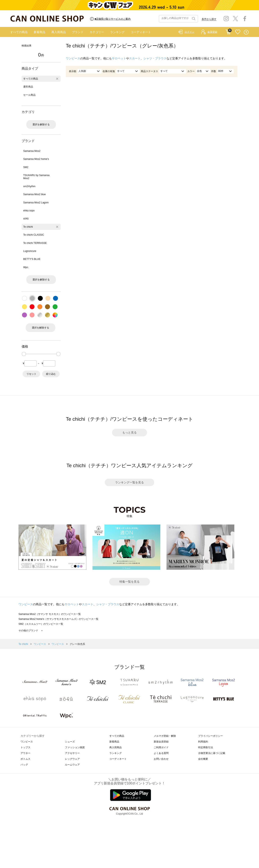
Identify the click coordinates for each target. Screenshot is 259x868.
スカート (135, 58)
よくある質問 (161, 753)
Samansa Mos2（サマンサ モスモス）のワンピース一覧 (50, 614)
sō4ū (26, 219)
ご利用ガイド (161, 747)
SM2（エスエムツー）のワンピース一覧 (41, 624)
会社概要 (203, 759)
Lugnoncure (30, 251)
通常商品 (28, 87)
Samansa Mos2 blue (34, 194)
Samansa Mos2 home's (36, 159)
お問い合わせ (161, 759)
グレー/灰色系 (77, 644)
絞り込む (51, 374)
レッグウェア (72, 759)
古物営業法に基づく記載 (212, 753)
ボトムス (25, 759)
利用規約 (203, 742)
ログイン (190, 32)
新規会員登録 (161, 742)
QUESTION (246, 32)
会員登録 (212, 32)
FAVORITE (238, 32)
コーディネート (141, 32)
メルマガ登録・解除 (165, 736)
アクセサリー (72, 753)
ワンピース (73, 58)
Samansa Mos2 (32, 151)
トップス (25, 747)
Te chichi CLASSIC (34, 235)
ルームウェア (72, 765)
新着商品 (39, 32)
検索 (193, 19)
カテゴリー (97, 32)
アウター (25, 753)
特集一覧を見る (129, 582)
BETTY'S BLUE (32, 259)
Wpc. (26, 267)
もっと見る (129, 432)
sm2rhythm (29, 186)
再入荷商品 (59, 32)
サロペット (119, 58)
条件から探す (209, 19)
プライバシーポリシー (210, 736)
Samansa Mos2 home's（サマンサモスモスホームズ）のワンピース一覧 (58, 619)
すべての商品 (19, 32)
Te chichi (28, 227)
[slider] (24, 354)
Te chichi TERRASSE (35, 243)
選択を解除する (41, 124)
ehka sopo (29, 211)
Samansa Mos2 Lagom (36, 203)
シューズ (70, 742)
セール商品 (29, 95)
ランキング (117, 32)
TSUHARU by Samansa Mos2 (36, 177)
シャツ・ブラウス (155, 58)
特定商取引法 (206, 747)
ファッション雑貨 (75, 747)
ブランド (78, 32)
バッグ (24, 765)
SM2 (26, 167)
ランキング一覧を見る (129, 482)
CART (228, 31)
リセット (31, 374)
